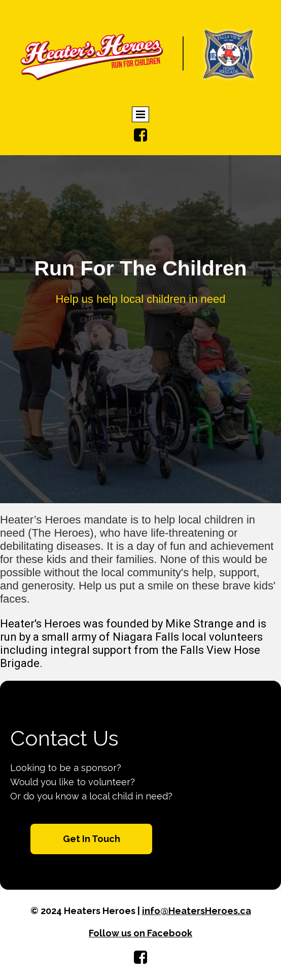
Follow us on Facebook (140, 933)
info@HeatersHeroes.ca (197, 911)
